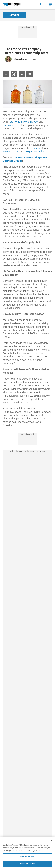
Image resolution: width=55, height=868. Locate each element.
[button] (50, 5)
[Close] (52, 841)
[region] (27, 852)
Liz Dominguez (21, 59)
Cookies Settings (27, 856)
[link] (6, 74)
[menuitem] (6, 74)
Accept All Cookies (27, 864)
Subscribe (14, 15)
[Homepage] (13, 5)
